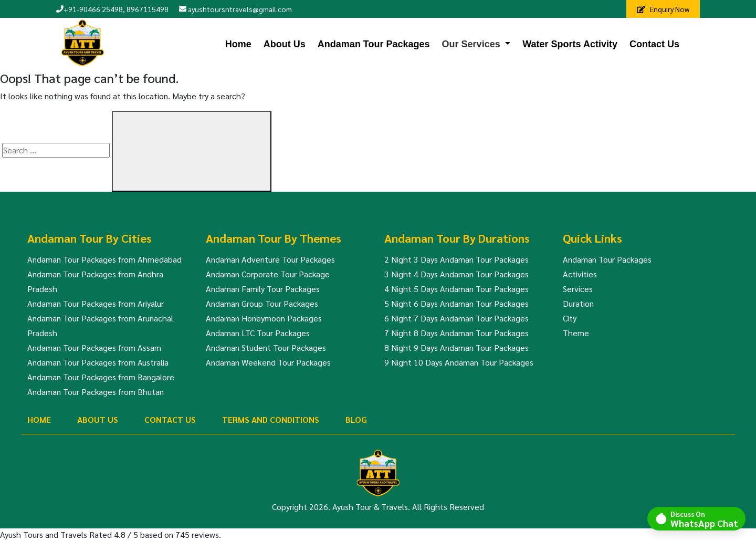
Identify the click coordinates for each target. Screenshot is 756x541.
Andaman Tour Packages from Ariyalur (96, 303)
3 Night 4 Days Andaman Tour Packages (456, 274)
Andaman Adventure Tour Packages (270, 259)
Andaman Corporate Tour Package (268, 274)
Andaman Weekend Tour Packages (268, 362)
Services (578, 289)
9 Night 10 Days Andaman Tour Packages (459, 362)
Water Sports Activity (570, 44)
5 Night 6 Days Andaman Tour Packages (456, 303)
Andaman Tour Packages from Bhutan (96, 392)
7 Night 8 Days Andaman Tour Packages (456, 333)
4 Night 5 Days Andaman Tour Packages (456, 289)
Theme (576, 333)
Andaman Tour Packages (374, 44)
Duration (578, 303)
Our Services (471, 44)
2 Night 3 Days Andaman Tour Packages (456, 259)
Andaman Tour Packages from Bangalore (101, 377)
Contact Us (654, 44)
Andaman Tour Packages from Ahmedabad (104, 259)
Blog (356, 419)
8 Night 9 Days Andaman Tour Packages (456, 347)
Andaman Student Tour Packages (266, 347)
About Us (285, 44)
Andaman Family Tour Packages (263, 289)
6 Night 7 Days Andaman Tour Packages (456, 318)
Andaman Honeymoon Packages (264, 318)
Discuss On (704, 518)
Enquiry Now (663, 9)
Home (238, 44)
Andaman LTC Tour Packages (258, 333)
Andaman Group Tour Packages (262, 303)
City (570, 318)
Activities (580, 274)
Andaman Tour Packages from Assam (94, 347)
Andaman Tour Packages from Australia (98, 362)
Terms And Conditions (271, 419)
